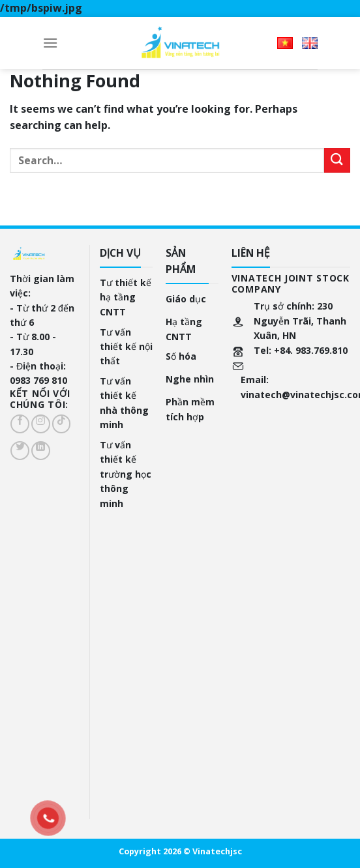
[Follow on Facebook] (20, 424)
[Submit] (337, 161)
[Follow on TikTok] (62, 424)
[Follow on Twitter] (20, 451)
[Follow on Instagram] (41, 424)
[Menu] (50, 43)
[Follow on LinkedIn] (41, 451)
